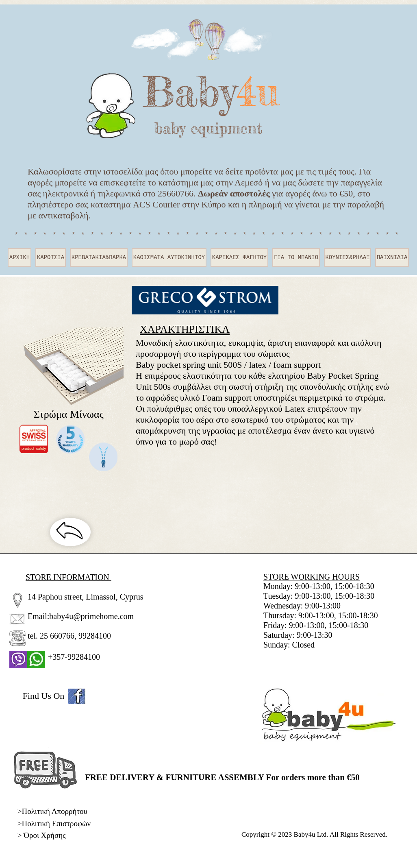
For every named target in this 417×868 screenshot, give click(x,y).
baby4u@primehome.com (91, 616)
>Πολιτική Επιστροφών (54, 823)
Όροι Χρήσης (45, 835)
